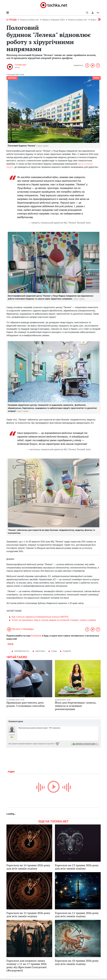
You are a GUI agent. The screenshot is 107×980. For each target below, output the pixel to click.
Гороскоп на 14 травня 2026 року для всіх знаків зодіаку (28, 867)
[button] (93, 13)
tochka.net (21, 65)
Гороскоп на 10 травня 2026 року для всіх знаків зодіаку (77, 962)
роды (54, 651)
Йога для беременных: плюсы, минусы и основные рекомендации (76, 706)
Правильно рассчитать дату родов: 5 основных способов (26, 704)
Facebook (36, 636)
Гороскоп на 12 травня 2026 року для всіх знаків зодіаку (28, 915)
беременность (22, 651)
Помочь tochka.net (29, 20)
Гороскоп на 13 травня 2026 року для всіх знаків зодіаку (77, 867)
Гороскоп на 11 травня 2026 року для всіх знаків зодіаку (77, 915)
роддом (67, 651)
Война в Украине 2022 (54, 20)
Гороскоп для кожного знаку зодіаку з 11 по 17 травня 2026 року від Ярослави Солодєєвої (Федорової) (27, 966)
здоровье (40, 651)
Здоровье (12, 78)
